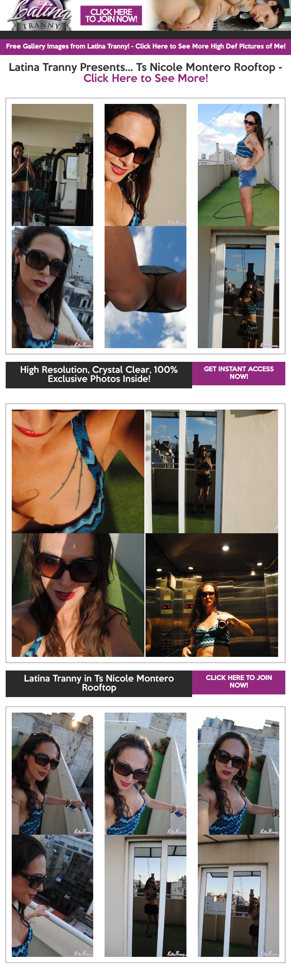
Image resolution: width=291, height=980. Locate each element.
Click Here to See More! (146, 79)
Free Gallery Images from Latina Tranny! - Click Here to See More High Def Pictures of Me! (146, 47)
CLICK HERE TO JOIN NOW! (239, 682)
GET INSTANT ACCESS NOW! (239, 373)
